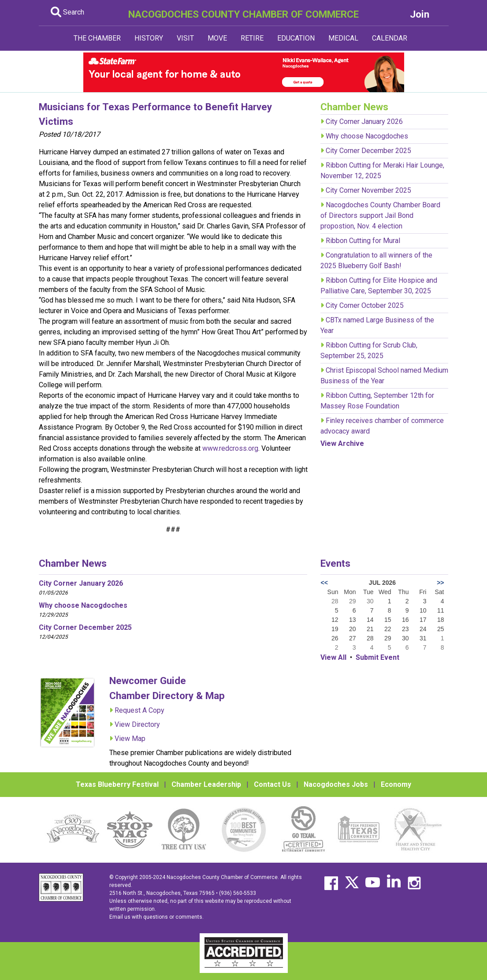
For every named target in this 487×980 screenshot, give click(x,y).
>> (440, 583)
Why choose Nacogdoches (367, 136)
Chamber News (73, 563)
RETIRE (252, 38)
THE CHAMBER (97, 38)
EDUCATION (296, 38)
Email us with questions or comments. (156, 917)
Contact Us (272, 784)
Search (67, 12)
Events (335, 563)
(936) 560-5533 (238, 893)
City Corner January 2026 (364, 122)
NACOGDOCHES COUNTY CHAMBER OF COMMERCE (243, 14)
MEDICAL (343, 38)
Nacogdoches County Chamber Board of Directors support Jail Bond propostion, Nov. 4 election (380, 215)
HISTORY (149, 38)
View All (333, 657)
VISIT (185, 38)
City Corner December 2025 (368, 151)
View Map (130, 739)
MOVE (217, 38)
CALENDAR (390, 38)
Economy (396, 784)
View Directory (137, 724)
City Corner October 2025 (365, 305)
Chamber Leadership (206, 784)
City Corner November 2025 (368, 190)
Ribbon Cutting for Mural (363, 241)
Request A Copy (139, 710)
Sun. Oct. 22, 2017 (95, 194)
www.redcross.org (230, 448)
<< (324, 583)
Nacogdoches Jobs (336, 784)
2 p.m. (55, 194)
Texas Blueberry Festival (117, 784)
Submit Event (377, 657)
